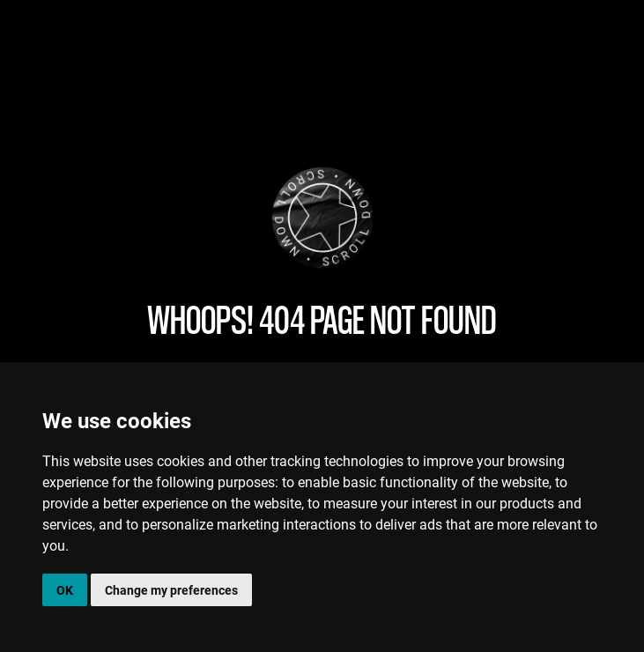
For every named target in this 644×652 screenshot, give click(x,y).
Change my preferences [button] (171, 590)
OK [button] (65, 590)
